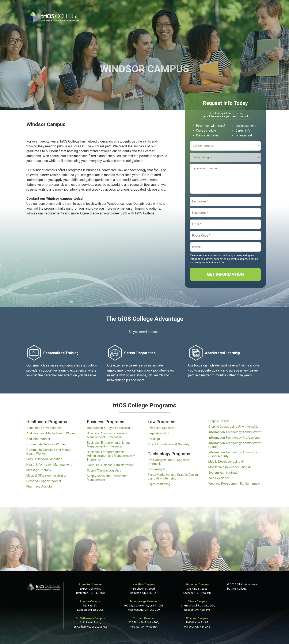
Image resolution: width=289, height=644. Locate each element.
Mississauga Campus (144, 601)
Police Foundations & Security (169, 444)
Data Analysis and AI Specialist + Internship (170, 462)
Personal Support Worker (44, 481)
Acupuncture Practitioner (44, 428)
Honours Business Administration (110, 465)
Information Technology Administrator (235, 432)
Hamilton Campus (144, 584)
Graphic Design (219, 421)
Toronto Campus (144, 618)
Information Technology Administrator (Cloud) (235, 445)
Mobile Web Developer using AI (230, 467)
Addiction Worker (38, 439)
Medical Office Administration (47, 476)
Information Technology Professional (234, 438)
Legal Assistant (159, 433)
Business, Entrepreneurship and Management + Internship (109, 445)
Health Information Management (49, 465)
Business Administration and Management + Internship (107, 435)
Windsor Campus (197, 618)
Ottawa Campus (197, 601)
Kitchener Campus (197, 584)
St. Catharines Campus (90, 618)
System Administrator (224, 473)
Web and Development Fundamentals (234, 484)
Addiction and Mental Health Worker (51, 433)
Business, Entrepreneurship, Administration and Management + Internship (111, 456)
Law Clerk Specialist (162, 428)
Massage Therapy (39, 470)
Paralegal (154, 439)
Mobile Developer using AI (226, 462)
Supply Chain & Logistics (104, 470)
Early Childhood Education (44, 459)
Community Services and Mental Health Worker (49, 452)
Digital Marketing (159, 484)
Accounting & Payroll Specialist (109, 428)
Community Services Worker (46, 444)
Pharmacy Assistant (40, 486)
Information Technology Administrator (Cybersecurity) (235, 454)
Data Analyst (157, 469)
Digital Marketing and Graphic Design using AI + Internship (173, 477)
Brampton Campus (90, 584)
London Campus (90, 601)
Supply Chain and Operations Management (107, 478)
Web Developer (219, 478)
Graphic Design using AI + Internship (233, 427)
